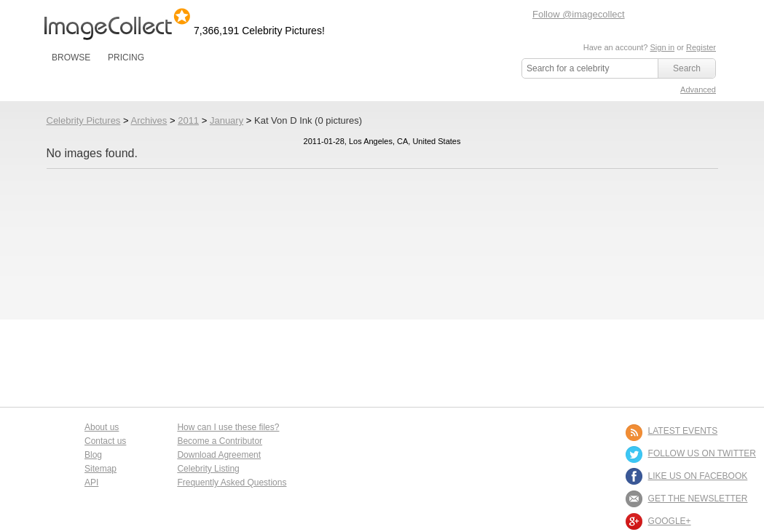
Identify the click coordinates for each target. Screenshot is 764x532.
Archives (149, 120)
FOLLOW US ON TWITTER (702, 453)
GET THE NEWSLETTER (698, 499)
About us (102, 427)
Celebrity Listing (208, 469)
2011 (188, 120)
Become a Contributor (220, 441)
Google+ (670, 521)
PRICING (126, 57)
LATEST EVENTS (683, 431)
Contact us (105, 441)
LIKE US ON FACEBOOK (698, 476)
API (91, 483)
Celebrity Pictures (84, 120)
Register (701, 47)
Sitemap (101, 469)
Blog (93, 455)
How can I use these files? (228, 427)
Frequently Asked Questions (232, 483)
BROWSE (71, 57)
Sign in (662, 47)
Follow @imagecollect (579, 14)
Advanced (698, 90)
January (227, 120)
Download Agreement (219, 455)
